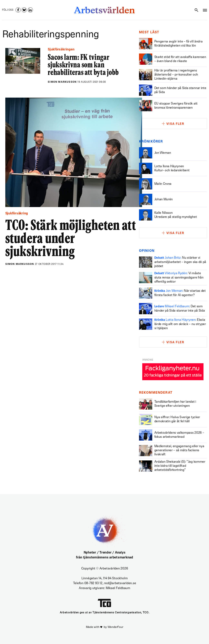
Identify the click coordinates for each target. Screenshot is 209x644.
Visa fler (175, 124)
